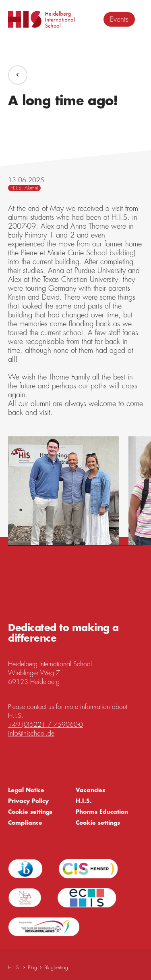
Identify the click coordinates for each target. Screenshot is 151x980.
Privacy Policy (28, 801)
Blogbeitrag (56, 967)
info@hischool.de (31, 734)
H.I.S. (84, 801)
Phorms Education (102, 812)
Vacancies (90, 790)
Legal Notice (26, 790)
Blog (32, 967)
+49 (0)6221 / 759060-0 (46, 725)
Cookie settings (30, 812)
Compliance (25, 823)
